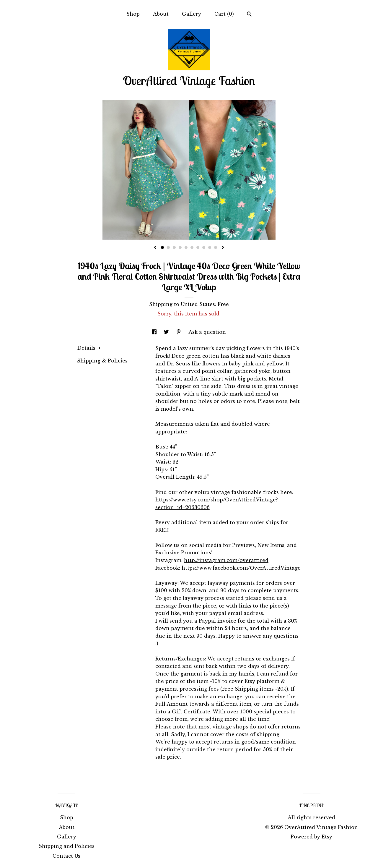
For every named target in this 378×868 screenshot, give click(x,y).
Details (89, 348)
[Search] (249, 15)
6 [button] (192, 247)
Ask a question (207, 332)
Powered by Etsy (311, 837)
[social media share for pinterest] (179, 332)
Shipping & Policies (102, 361)
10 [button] (216, 247)
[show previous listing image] (155, 248)
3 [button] (174, 247)
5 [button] (186, 247)
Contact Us (66, 856)
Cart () (224, 14)
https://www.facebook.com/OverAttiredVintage (241, 568)
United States (198, 304)
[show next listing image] (223, 248)
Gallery (192, 14)
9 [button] (210, 247)
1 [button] (162, 247)
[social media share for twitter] (167, 332)
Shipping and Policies (67, 846)
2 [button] (168, 247)
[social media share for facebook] (155, 332)
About (161, 14)
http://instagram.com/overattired (226, 560)
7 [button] (198, 247)
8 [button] (204, 247)
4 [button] (180, 247)
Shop (133, 14)
